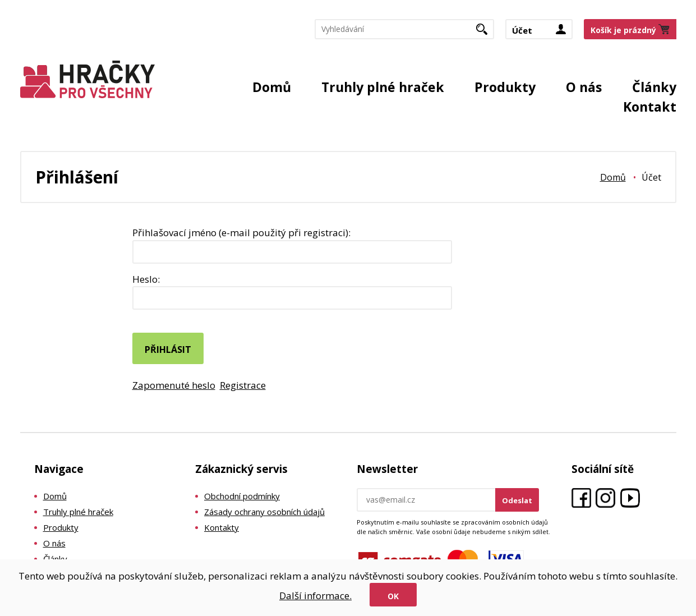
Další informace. (315, 596)
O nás (584, 87)
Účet (522, 30)
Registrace (243, 385)
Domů (272, 87)
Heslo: (146, 279)
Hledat (486, 33)
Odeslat (517, 500)
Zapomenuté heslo (174, 385)
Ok (393, 596)
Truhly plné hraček (383, 87)
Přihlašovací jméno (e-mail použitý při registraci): (241, 233)
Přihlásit (168, 350)
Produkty (505, 87)
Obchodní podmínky (242, 496)
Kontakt (650, 107)
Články (654, 87)
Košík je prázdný (623, 30)
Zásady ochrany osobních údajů (264, 512)
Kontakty (222, 527)
